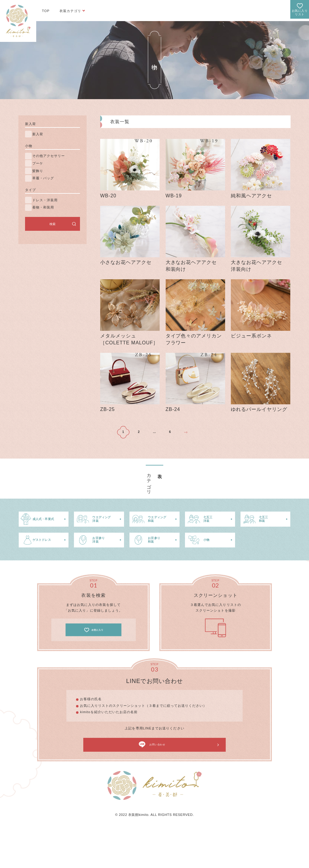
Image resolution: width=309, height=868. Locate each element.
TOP (46, 11)
